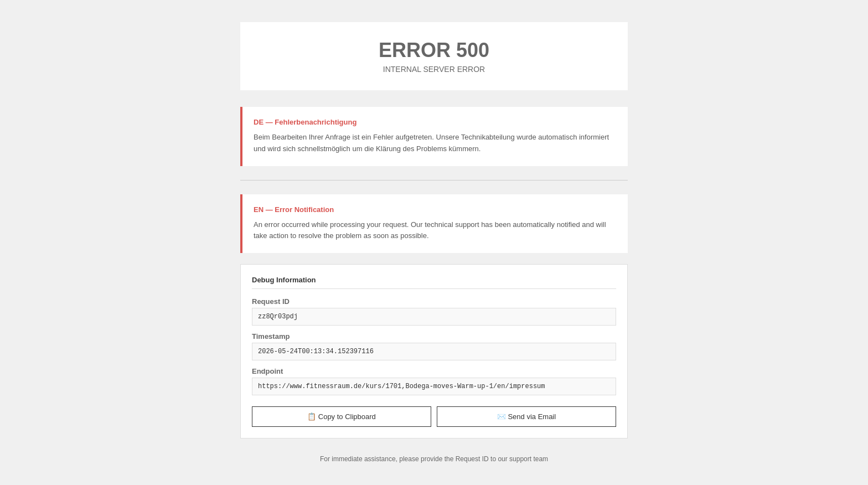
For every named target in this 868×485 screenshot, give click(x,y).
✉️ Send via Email (526, 417)
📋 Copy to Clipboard (342, 417)
